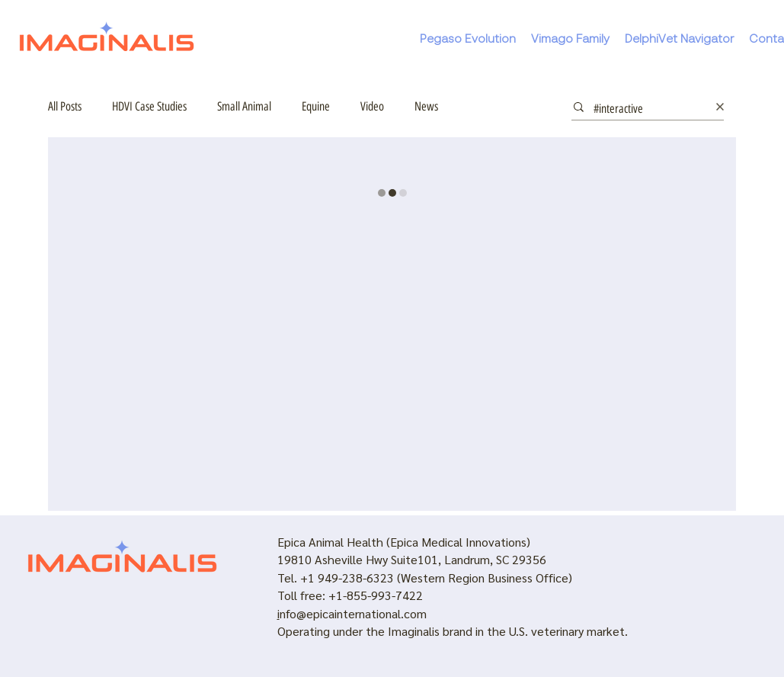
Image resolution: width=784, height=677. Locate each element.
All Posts (65, 106)
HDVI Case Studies (149, 106)
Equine (316, 106)
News (426, 106)
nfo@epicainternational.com (353, 613)
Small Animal (244, 106)
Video (372, 106)
